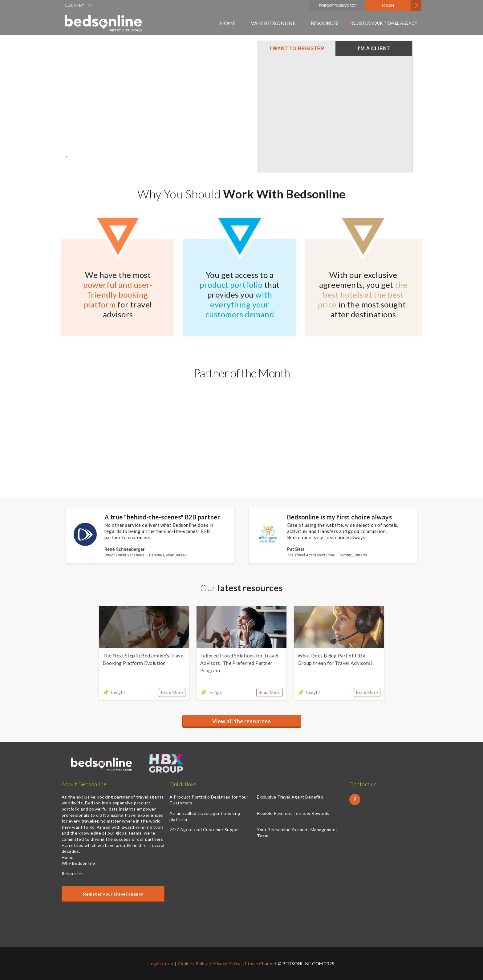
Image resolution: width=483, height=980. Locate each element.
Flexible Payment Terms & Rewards (293, 813)
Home (228, 23)
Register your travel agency (384, 23)
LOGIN (388, 6)
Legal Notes (161, 964)
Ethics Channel (261, 964)
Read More (172, 692)
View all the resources (242, 721)
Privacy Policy (226, 964)
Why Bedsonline (273, 23)
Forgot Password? (337, 5)
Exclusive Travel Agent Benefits (290, 797)
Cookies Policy (193, 964)
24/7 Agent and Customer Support (205, 830)
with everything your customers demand (240, 304)
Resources (325, 23)
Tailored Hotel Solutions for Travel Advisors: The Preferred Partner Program (239, 663)
